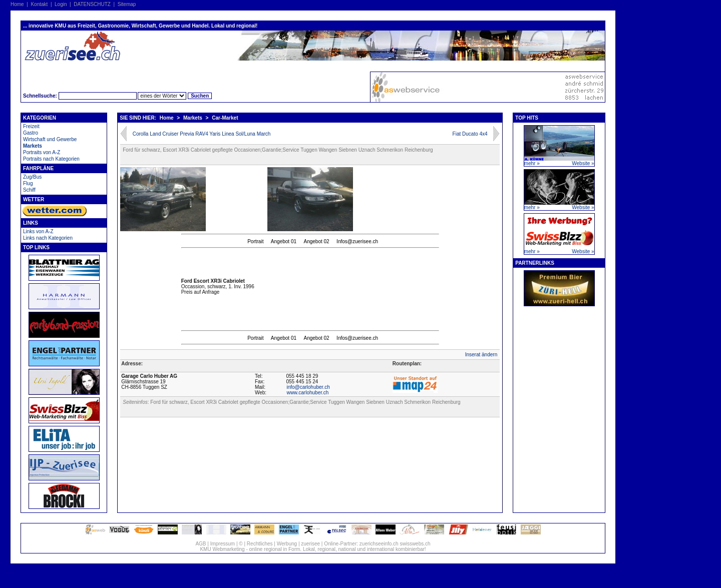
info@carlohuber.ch (308, 387)
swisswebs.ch (415, 544)
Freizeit (31, 126)
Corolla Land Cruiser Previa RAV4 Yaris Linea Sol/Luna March (202, 134)
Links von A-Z (38, 231)
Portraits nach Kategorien (51, 159)
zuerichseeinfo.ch (379, 544)
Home (17, 4)
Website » (583, 163)
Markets (33, 146)
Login (61, 4)
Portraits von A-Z (42, 152)
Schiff (29, 190)
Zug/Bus (32, 177)
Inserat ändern (481, 355)
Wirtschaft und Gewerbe (50, 139)
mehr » (532, 163)
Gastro (31, 133)
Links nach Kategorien (48, 238)
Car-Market (225, 118)
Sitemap (127, 4)
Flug (28, 183)
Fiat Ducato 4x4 (470, 134)
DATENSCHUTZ (92, 4)
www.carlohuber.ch (307, 393)
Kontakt (39, 4)
